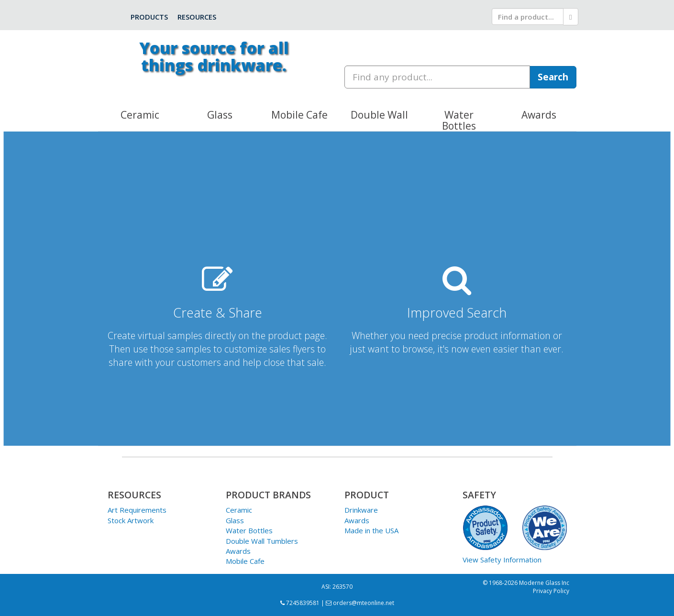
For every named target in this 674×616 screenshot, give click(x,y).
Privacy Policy (551, 591)
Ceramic (239, 510)
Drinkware (361, 510)
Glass (235, 520)
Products (149, 17)
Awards (238, 551)
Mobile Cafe (245, 561)
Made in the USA (371, 530)
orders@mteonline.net (360, 603)
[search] (528, 16)
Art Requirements (137, 510)
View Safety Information (502, 560)
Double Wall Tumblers (262, 541)
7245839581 (300, 603)
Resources (197, 17)
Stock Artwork (131, 520)
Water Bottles (249, 530)
